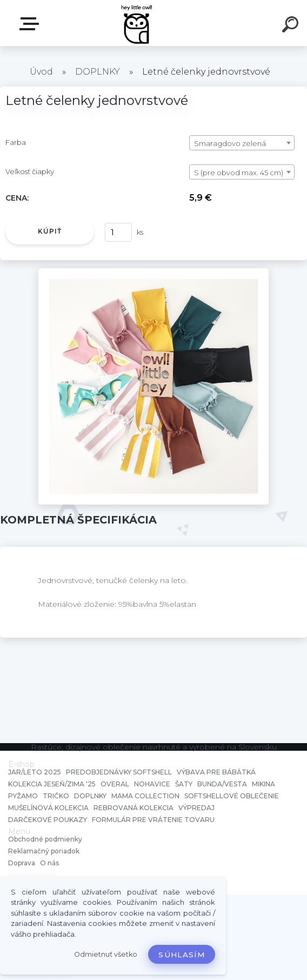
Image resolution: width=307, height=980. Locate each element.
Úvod (41, 72)
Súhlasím (182, 955)
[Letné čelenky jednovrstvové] (153, 272)
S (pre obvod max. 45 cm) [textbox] (239, 173)
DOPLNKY (98, 72)
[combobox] (242, 143)
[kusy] (118, 232)
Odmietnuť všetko (106, 954)
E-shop (31, 24)
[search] (292, 26)
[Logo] (138, 23)
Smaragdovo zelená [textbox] (230, 143)
